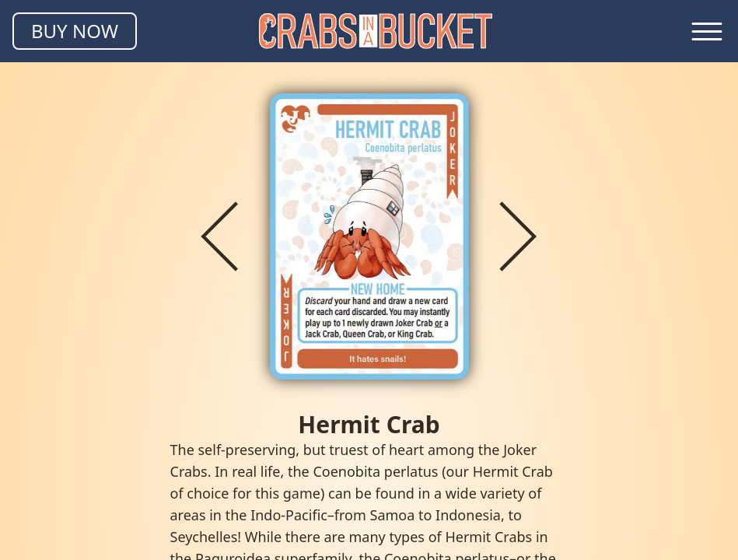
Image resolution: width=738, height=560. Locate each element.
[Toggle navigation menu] (707, 31)
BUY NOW (75, 31)
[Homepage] (376, 31)
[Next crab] (519, 236)
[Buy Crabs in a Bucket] (75, 31)
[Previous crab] (220, 236)
